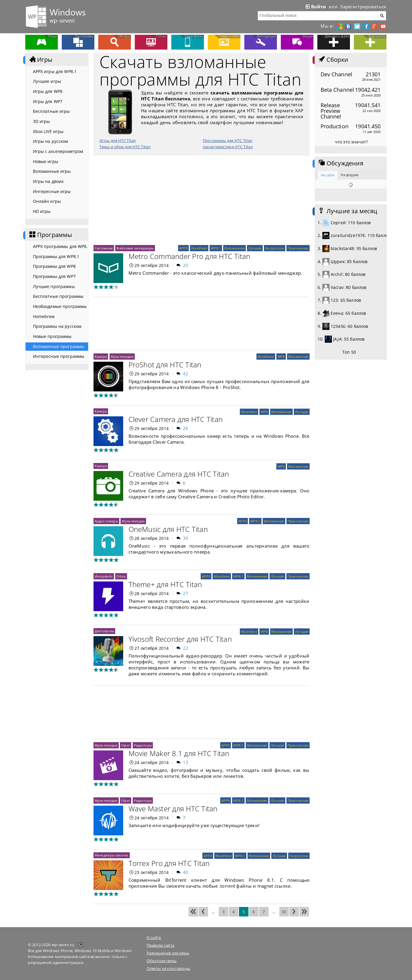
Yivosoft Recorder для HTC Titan (180, 639)
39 (186, 538)
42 (186, 374)
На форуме (350, 175)
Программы (50, 235)
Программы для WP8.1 (56, 256)
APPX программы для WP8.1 (61, 246)
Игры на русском (51, 141)
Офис (126, 745)
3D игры (42, 121)
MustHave (199, 248)
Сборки (333, 60)
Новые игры (46, 161)
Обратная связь (162, 961)
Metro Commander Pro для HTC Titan (190, 256)
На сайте (328, 175)
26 (186, 428)
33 (284, 912)
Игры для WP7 (48, 101)
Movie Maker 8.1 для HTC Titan (179, 753)
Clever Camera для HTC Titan (176, 419)
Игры (40, 60)
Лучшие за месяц (348, 211)
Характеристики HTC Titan (228, 147)
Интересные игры (52, 191)
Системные (104, 248)
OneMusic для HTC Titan (168, 529)
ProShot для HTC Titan (165, 365)
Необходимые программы (60, 306)
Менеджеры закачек (112, 855)
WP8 (281, 357)
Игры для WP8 (48, 91)
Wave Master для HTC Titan (173, 809)
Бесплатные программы (58, 296)
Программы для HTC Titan (228, 140)
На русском (275, 248)
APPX (183, 248)
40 (186, 872)
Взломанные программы (59, 346)
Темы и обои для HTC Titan (125, 147)
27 (186, 593)
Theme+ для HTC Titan (165, 584)
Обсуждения (340, 163)
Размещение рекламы (168, 953)
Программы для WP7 (54, 276)
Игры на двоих (48, 181)
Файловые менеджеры (135, 248)
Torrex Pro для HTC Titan (169, 863)
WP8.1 (216, 248)
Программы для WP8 (54, 266)
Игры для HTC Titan (118, 140)
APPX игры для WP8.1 (55, 71)
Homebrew (44, 316)
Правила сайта (161, 945)
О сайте (154, 938)
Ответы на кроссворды (169, 968)
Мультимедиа (122, 357)
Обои (121, 576)
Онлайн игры (47, 201)
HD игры (42, 211)
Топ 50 (349, 352)
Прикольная (298, 248)
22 (186, 648)
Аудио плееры (107, 521)
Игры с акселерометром (58, 151)
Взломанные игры (52, 171)
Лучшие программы (54, 286)
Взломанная (234, 248)
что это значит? (351, 142)
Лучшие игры (47, 81)
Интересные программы (59, 356)
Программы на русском (57, 326)
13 (186, 762)
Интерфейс (104, 576)
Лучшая (255, 248)
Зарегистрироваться (363, 7)
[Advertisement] (202, 200)
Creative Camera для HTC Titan (179, 474)
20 (186, 265)
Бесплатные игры (51, 111)
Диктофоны (104, 631)
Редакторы (143, 745)
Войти (315, 7)
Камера (101, 357)
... (213, 912)
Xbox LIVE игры (48, 131)
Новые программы (52, 336)
